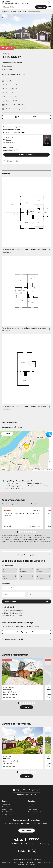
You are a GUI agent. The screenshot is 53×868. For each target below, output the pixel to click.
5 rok (24, 12)
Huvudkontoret (7, 812)
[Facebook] (18, 851)
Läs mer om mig (11, 142)
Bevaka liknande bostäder (27, 117)
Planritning (8, 69)
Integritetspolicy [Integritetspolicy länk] (7, 862)
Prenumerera (27, 830)
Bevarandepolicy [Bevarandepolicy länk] (19, 862)
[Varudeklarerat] (3, 17)
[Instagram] (29, 851)
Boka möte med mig (26, 154)
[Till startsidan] (15, 3)
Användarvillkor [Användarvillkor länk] (31, 862)
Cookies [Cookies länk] (39, 862)
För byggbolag (7, 809)
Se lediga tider (10, 601)
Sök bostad (5, 7)
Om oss (31, 804)
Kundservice (6, 804)
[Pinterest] (34, 851)
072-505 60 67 (10, 137)
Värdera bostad (7, 814)
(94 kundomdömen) (13, 132)
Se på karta (8, 66)
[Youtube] (24, 851)
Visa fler (26, 707)
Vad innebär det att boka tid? (13, 639)
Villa (19, 12)
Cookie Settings (30, 865)
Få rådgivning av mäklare (26, 632)
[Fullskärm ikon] (50, 251)
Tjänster (31, 807)
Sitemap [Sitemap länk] (21, 865)
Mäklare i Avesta (12, 161)
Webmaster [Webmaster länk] (46, 862)
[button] (50, 7)
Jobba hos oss (33, 812)
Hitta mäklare (7, 807)
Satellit (7, 434)
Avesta (13, 12)
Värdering (41, 7)
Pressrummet (32, 809)
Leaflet (35, 470)
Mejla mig (9, 140)
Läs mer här (19, 488)
